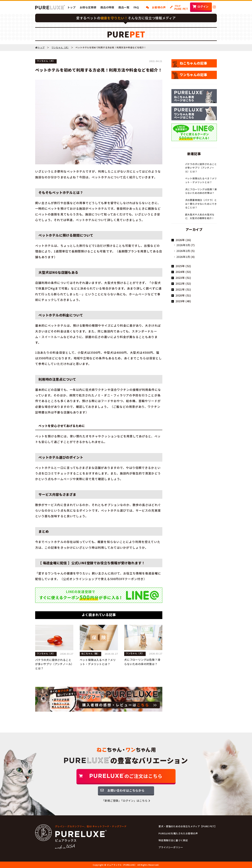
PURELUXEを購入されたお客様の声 (178, 833)
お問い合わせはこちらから (126, 790)
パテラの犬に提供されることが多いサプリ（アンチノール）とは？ (54, 664)
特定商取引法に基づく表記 (173, 840)
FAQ (136, 7)
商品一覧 (124, 7)
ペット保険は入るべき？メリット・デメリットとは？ (98, 662)
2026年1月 (183, 257)
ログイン (203, 6)
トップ (72, 7)
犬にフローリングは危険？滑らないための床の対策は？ (142, 662)
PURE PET (181, 8)
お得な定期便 (88, 7)
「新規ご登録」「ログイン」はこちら (126, 801)
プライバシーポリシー (171, 847)
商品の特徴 (107, 7)
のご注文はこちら (126, 776)
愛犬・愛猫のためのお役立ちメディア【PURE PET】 (188, 826)
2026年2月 (183, 251)
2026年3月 (183, 245)
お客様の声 (156, 7)
